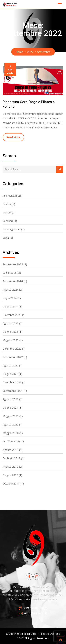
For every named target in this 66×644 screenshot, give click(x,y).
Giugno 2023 (10, 332)
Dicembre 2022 (12, 349)
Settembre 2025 (13, 264)
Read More (13, 137)
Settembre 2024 (13, 281)
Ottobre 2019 (11, 441)
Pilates (7, 204)
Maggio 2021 (11, 416)
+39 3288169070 (35, 608)
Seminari (8, 221)
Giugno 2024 (10, 306)
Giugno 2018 (10, 475)
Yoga (6, 238)
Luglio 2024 (10, 298)
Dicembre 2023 (12, 315)
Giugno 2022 (10, 374)
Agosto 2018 (11, 467)
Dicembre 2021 (12, 382)
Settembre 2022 (13, 357)
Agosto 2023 (11, 323)
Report (7, 212)
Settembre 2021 (13, 391)
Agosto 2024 (11, 290)
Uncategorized (12, 229)
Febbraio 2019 (12, 458)
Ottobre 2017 (11, 483)
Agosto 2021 (11, 399)
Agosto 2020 (11, 424)
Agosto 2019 (11, 450)
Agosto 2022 (11, 365)
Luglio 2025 (10, 273)
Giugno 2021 (10, 408)
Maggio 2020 (11, 433)
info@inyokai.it (36, 613)
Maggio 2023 (11, 340)
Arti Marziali (10, 196)
